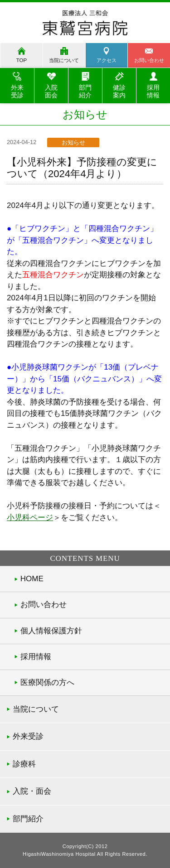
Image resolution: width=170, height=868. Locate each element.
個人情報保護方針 (51, 631)
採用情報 (36, 657)
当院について (64, 60)
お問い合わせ (44, 605)
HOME (32, 579)
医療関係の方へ (47, 682)
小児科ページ (30, 518)
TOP (22, 60)
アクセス (107, 60)
